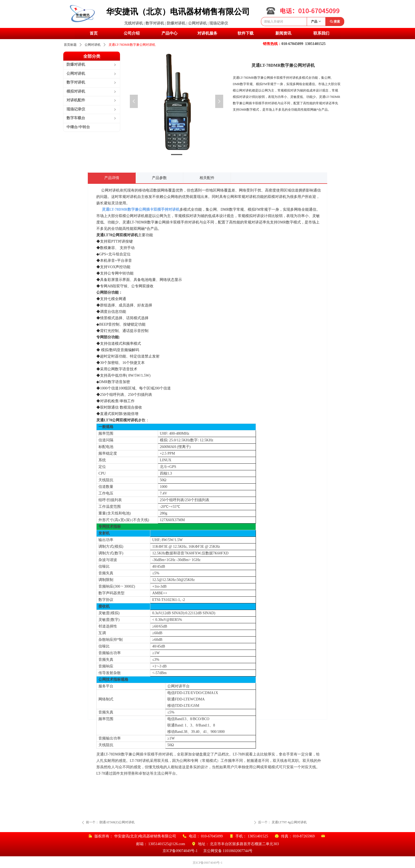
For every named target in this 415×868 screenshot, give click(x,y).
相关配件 (207, 178)
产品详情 (112, 178)
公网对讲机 (93, 45)
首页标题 (70, 45)
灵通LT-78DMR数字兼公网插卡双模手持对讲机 (141, 209)
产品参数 (159, 178)
